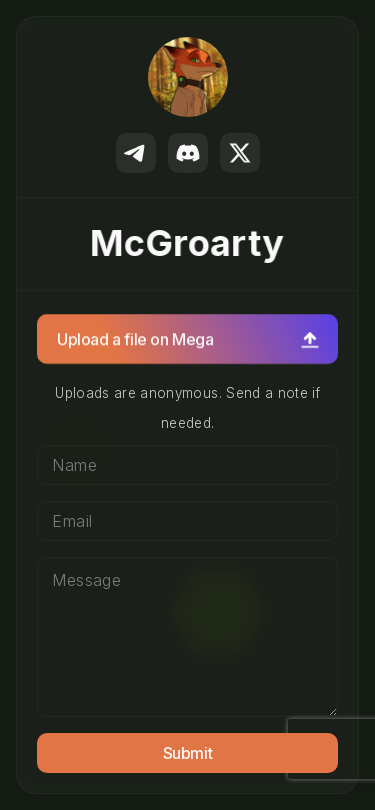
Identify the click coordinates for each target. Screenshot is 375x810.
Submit (188, 753)
